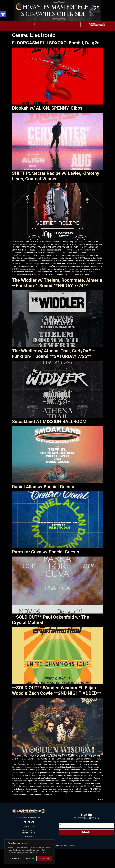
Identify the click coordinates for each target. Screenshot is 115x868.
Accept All (45, 858)
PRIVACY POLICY (29, 837)
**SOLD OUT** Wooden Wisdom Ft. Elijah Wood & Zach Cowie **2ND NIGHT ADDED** (57, 690)
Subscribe (86, 832)
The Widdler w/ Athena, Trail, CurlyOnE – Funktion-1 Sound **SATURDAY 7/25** (53, 354)
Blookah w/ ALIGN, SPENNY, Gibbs (47, 108)
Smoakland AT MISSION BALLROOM (49, 422)
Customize (15, 858)
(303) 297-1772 (29, 827)
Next (100, 799)
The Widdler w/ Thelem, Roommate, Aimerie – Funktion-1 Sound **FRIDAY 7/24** (57, 283)
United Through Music (97, 26)
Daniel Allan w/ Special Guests (43, 487)
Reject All (30, 858)
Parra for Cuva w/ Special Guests (46, 552)
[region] (30, 851)
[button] (3, 14)
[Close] (53, 841)
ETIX (67, 845)
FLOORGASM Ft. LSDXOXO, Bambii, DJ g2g (56, 43)
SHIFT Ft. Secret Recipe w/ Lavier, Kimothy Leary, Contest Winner (56, 176)
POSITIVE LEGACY (97, 24)
